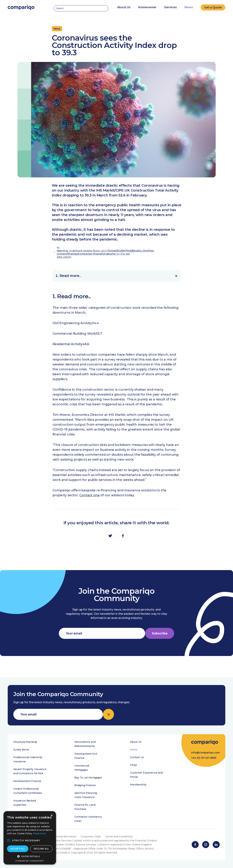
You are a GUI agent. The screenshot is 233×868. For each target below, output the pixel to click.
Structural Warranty (25, 742)
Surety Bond (21, 750)
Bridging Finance (85, 785)
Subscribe (160, 633)
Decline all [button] (41, 849)
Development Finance (27, 781)
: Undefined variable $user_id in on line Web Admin (106, 254)
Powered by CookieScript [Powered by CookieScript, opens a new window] (30, 861)
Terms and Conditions (119, 837)
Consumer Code (91, 837)
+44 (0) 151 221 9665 (204, 758)
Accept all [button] (18, 849)
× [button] (52, 816)
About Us (136, 742)
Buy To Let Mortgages (88, 778)
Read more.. (118, 276)
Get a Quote (213, 7)
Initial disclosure (66, 837)
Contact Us (137, 757)
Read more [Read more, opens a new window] (40, 833)
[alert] (30, 838)
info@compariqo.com (205, 753)
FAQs (133, 765)
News (189, 7)
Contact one (89, 495)
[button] (9, 841)
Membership (138, 785)
